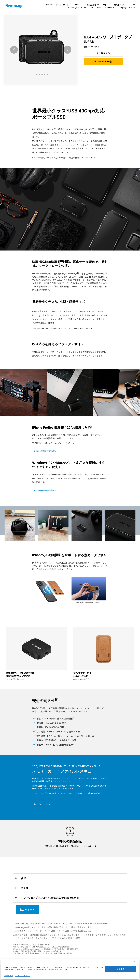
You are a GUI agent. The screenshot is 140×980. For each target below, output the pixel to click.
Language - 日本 (125, 7)
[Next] (67, 50)
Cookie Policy (9, 976)
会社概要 (108, 7)
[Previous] (14, 50)
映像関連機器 (91, 5)
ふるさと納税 (95, 7)
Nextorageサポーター (77, 7)
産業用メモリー (120, 5)
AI (131, 5)
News (47, 5)
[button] (135, 962)
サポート (107, 5)
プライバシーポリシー (22, 976)
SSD (77, 5)
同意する (120, 969)
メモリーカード (62, 5)
